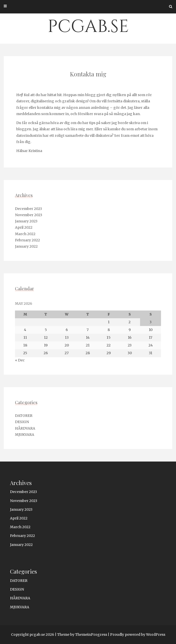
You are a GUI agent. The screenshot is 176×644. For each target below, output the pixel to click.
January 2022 (26, 246)
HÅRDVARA (25, 428)
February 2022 (27, 240)
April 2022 (24, 227)
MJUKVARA (25, 435)
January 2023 (26, 221)
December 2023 (28, 209)
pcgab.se (88, 27)
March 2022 (25, 234)
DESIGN (22, 422)
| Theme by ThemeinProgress (81, 635)
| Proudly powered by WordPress (137, 635)
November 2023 (29, 215)
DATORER (24, 416)
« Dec (20, 360)
